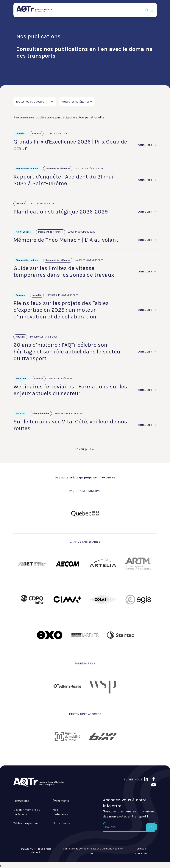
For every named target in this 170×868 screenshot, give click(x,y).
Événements (61, 801)
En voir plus (85, 449)
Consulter (147, 145)
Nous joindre (61, 823)
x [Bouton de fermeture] (1, 866)
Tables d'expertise (26, 823)
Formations (21, 801)
